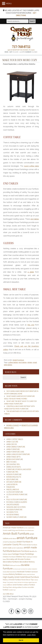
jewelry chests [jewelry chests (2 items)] (13, 582)
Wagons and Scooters (16, 507)
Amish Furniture (18, 360)
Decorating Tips (13, 464)
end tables (35, 219)
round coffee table (31, 166)
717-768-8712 (21, 47)
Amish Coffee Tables (15, 439)
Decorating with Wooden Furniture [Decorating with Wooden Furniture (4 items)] (18, 559)
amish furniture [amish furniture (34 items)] (27, 538)
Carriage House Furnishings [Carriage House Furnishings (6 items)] (23, 554)
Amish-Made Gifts (13, 457)
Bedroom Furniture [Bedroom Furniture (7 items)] (21, 551)
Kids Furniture (12, 479)
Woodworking (13, 515)
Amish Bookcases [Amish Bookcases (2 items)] (29, 530)
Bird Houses (11, 462)
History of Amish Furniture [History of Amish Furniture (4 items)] (12, 580)
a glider (31, 272)
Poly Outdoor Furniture (17, 500)
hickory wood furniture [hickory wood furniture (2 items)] (29, 574)
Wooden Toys (12, 512)
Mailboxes (11, 487)
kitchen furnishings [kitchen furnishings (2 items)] (23, 582)
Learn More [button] (31, 635)
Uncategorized (13, 505)
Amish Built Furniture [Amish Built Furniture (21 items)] (16, 534)
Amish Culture (12, 442)
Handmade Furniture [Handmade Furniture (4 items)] (24, 572)
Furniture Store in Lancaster (19, 469)
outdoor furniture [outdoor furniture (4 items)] (29, 585)
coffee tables (13, 362)
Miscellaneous (13, 490)
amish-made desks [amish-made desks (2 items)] (29, 528)
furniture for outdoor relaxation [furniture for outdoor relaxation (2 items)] (29, 569)
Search (32, 21)
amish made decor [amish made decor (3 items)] (18, 548)
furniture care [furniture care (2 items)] (17, 569)
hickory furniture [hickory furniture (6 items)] (16, 574)
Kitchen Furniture (14, 482)
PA (7, 497)
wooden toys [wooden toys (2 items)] (12, 590)
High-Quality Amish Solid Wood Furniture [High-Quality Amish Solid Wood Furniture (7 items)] (21, 577)
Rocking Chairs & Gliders (17, 502)
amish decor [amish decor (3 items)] (12, 539)
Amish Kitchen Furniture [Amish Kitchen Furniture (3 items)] (29, 545)
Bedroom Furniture (15, 459)
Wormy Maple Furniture (16, 517)
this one (31, 325)
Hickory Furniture (14, 474)
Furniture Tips (12, 472)
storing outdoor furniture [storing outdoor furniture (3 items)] (20, 587)
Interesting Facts (14, 477)
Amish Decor (12, 444)
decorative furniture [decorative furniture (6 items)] (11, 562)
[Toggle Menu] (4, 3)
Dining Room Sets (13, 467)
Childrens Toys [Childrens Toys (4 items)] (21, 557)
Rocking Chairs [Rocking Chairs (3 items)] (7, 587)
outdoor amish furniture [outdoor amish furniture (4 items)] (15, 585)
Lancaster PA (12, 484)
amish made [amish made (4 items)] (7, 548)
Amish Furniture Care (15, 452)
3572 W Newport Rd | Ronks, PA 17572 (21, 50)
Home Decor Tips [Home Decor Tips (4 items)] (28, 580)
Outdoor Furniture (15, 492)
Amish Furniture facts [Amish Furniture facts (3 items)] (10, 542)
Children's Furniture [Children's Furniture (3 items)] (9, 557)
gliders (30, 362)
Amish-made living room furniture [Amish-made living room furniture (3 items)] (13, 530)
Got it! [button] (21, 640)
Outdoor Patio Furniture (17, 495)
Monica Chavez (13, 425)
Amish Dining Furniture (16, 447)
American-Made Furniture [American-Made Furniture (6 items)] (13, 528)
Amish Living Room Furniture (18, 454)
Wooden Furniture (14, 510)
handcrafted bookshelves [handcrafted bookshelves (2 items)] (10, 572)
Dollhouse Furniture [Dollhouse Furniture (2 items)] (15, 565)
